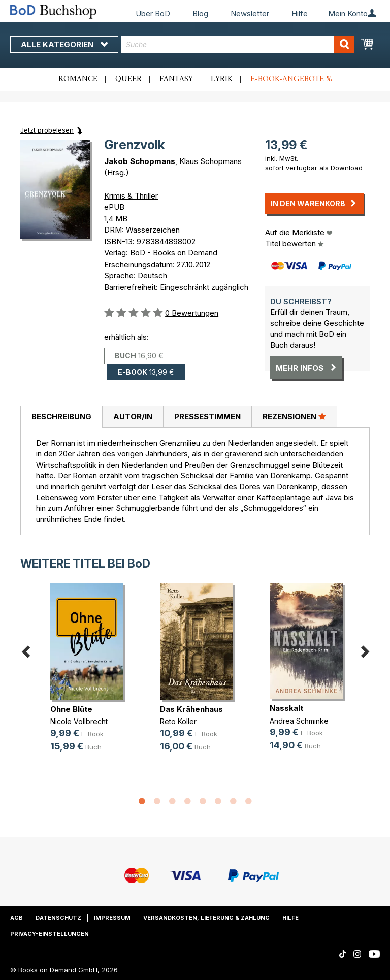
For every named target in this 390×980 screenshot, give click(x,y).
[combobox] (237, 44)
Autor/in (133, 417)
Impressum (112, 918)
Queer (128, 79)
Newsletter (250, 13)
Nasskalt (286, 708)
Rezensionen (294, 416)
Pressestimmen (207, 417)
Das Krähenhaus (191, 709)
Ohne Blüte (71, 709)
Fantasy (176, 79)
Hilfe (300, 13)
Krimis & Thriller (131, 196)
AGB (17, 918)
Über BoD (153, 13)
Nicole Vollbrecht (79, 721)
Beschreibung (61, 417)
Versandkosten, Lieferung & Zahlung (206, 918)
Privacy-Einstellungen (50, 934)
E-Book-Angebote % (291, 79)
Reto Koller (178, 721)
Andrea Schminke (299, 721)
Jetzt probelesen (47, 130)
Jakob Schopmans (140, 161)
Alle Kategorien (64, 44)
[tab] (61, 417)
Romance (78, 79)
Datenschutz (58, 918)
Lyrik (222, 79)
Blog (200, 13)
